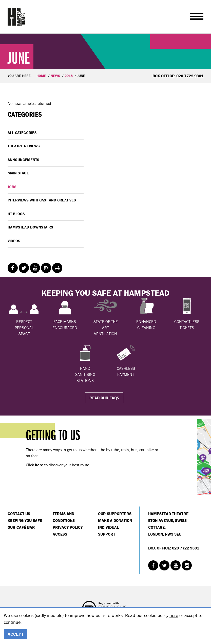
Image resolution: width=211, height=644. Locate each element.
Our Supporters (115, 514)
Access (60, 534)
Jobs (12, 187)
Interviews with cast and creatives (42, 200)
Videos (14, 241)
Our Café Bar (21, 527)
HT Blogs (16, 214)
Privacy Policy (68, 527)
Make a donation (115, 520)
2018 (69, 76)
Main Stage (18, 173)
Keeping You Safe (25, 520)
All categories (22, 133)
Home (41, 76)
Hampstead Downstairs (30, 227)
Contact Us (19, 514)
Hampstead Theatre (16, 17)
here (174, 615)
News (55, 76)
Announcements (23, 160)
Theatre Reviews (24, 146)
